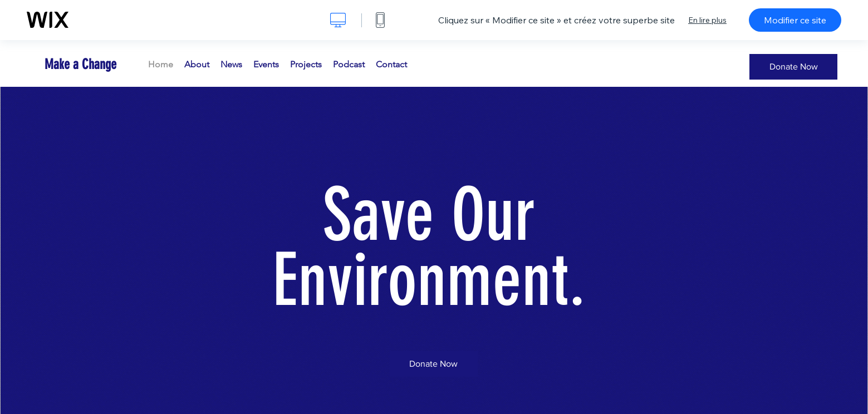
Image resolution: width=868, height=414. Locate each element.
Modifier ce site (795, 20)
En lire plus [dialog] (707, 20)
